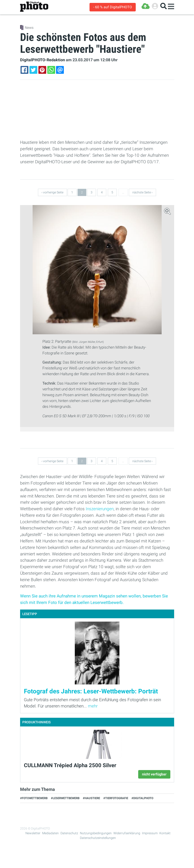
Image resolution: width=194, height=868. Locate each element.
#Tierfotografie (116, 798)
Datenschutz (69, 833)
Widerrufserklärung (127, 833)
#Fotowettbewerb (34, 798)
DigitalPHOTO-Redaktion (43, 60)
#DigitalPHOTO (142, 798)
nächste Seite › (142, 192)
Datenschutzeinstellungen (98, 838)
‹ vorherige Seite (52, 192)
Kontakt (165, 833)
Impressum (150, 833)
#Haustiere (91, 798)
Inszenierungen (100, 509)
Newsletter (33, 833)
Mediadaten (50, 833)
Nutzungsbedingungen (96, 833)
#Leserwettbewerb (65, 798)
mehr (93, 706)
